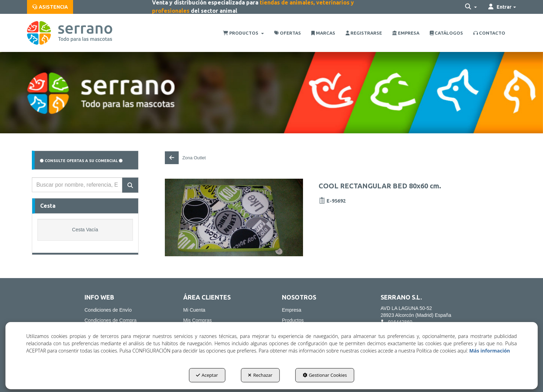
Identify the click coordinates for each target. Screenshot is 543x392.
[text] (77, 185)
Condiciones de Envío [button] (108, 310)
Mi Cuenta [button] (194, 310)
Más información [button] (490, 351)
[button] (50, 7)
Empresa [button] (292, 310)
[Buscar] (130, 185)
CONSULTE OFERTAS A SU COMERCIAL (81, 161)
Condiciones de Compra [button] (110, 320)
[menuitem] (50, 7)
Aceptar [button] (207, 375)
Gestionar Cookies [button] (325, 375)
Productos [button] (293, 320)
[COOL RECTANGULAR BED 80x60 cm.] (234, 217)
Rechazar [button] (260, 375)
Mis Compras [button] (197, 320)
